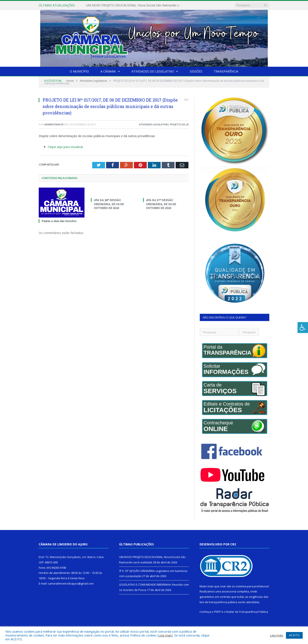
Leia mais (165, 635)
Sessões (196, 71)
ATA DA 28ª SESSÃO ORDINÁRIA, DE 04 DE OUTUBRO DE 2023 (109, 204)
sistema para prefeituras (252, 586)
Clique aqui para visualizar (65, 147)
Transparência (226, 71)
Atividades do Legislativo (153, 71)
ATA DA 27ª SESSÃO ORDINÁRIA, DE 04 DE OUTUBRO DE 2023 (161, 204)
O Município (79, 71)
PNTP (218, 612)
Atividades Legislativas (154, 124)
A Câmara (108, 71)
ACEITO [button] (294, 635)
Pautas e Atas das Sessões (59, 221)
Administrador (54, 124)
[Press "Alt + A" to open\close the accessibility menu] (303, 328)
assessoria (229, 591)
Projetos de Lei (179, 124)
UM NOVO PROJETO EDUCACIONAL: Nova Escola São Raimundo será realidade (135, 5)
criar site (226, 586)
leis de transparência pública (218, 602)
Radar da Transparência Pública (247, 612)
